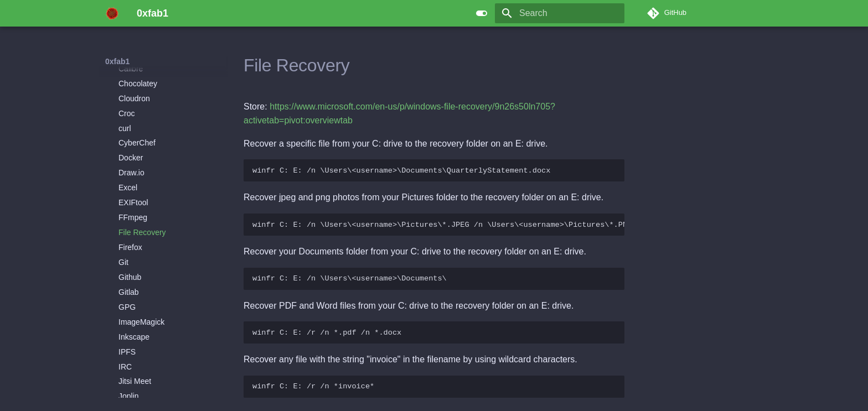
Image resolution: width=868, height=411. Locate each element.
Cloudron (134, 92)
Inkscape (134, 330)
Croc (127, 107)
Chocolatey (138, 77)
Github (130, 270)
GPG (127, 300)
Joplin (129, 389)
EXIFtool (133, 196)
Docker (131, 151)
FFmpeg (133, 211)
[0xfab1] (112, 13)
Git (123, 256)
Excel (128, 181)
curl (125, 122)
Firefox (130, 241)
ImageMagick (141, 315)
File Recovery (142, 226)
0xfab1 (117, 61)
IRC (125, 360)
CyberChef (137, 136)
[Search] (560, 13)
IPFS (127, 345)
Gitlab (129, 285)
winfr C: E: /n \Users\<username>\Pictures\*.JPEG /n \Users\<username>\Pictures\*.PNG (438, 225)
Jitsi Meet (135, 374)
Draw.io (131, 166)
